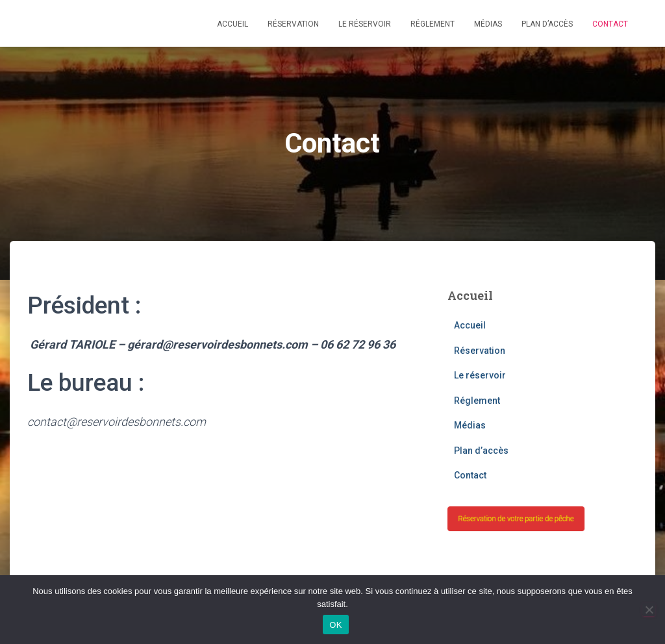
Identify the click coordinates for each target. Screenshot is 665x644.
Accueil (232, 24)
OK (335, 625)
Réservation (293, 24)
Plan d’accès (547, 24)
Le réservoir (365, 24)
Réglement (433, 24)
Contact (610, 24)
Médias (488, 24)
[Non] (649, 610)
